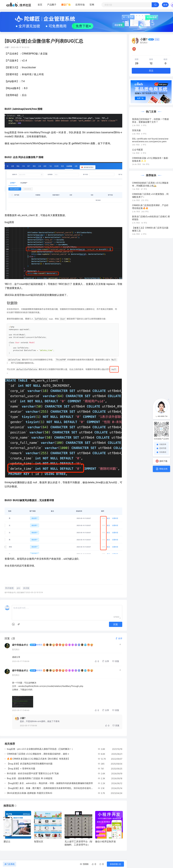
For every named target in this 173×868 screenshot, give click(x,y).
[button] (119, 638)
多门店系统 (10, 864)
